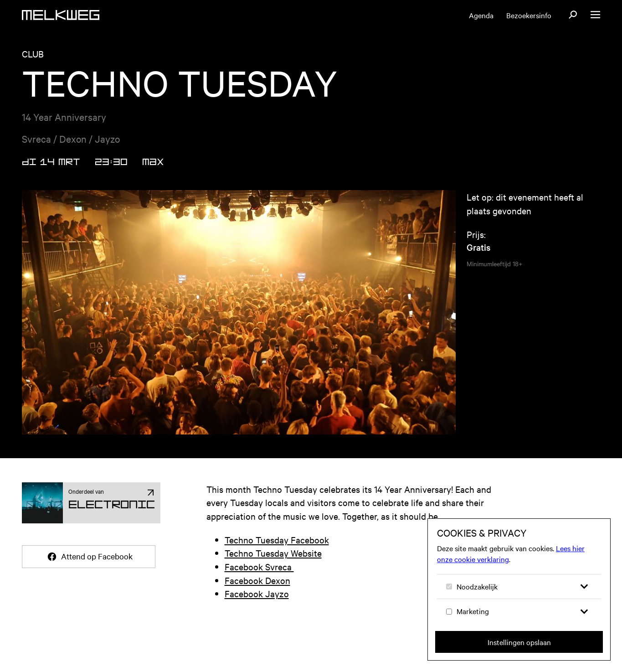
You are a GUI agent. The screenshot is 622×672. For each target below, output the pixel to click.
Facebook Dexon (257, 580)
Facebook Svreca (259, 566)
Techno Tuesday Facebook (277, 540)
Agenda (481, 15)
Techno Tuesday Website (273, 553)
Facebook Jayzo (257, 593)
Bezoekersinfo (529, 15)
